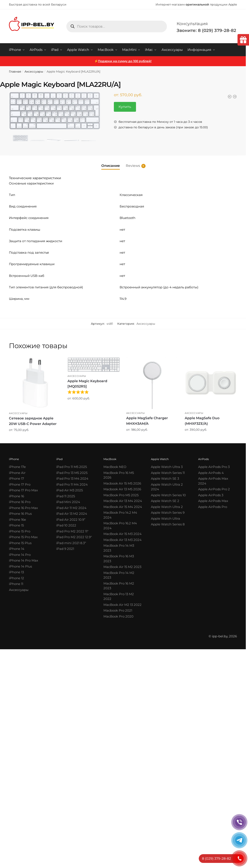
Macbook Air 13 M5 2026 (122, 489)
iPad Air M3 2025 (69, 490)
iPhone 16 (16, 496)
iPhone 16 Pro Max (23, 508)
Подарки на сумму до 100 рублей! (125, 61)
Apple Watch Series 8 (168, 524)
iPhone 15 (16, 525)
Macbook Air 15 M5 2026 (122, 483)
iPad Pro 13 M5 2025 (72, 473)
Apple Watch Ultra (165, 518)
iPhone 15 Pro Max (23, 537)
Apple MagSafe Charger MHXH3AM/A (147, 421)
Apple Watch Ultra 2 (167, 507)
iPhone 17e (17, 467)
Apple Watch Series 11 (168, 473)
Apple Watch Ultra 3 (167, 467)
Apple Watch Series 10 (168, 495)
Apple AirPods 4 (211, 473)
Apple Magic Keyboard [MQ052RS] (87, 384)
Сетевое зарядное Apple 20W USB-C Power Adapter (33, 421)
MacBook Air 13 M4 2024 (123, 501)
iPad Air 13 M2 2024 (72, 514)
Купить (125, 107)
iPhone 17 (16, 478)
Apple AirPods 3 (211, 495)
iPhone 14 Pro (20, 555)
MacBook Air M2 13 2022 (122, 605)
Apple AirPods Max (213, 501)
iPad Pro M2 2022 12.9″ (74, 537)
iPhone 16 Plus (20, 514)
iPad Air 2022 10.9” (71, 520)
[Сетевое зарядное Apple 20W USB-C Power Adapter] (35, 383)
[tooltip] (243, 40)
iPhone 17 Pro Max (23, 490)
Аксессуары (34, 71)
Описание (111, 166)
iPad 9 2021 (65, 549)
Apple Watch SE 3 (165, 478)
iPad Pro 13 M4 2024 (72, 478)
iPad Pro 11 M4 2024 (72, 484)
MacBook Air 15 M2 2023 (122, 567)
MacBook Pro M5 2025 (121, 495)
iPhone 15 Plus (20, 543)
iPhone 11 (16, 584)
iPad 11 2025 (66, 496)
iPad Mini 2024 (68, 502)
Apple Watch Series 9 (168, 513)
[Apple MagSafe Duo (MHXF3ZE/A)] (211, 383)
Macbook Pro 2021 (118, 610)
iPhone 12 (16, 578)
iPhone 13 (16, 572)
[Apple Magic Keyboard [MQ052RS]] (94, 364)
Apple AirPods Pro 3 (214, 467)
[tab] (111, 162)
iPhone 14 (17, 549)
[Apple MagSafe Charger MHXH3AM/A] (152, 383)
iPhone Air (17, 473)
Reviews (133, 166)
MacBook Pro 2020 (118, 616)
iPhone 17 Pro (20, 484)
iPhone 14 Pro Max (24, 560)
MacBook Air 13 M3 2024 (122, 540)
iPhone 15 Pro (20, 531)
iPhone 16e (17, 520)
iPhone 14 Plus (20, 566)
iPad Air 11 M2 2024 (71, 508)
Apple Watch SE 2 (165, 501)
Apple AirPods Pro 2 (214, 489)
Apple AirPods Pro (213, 507)
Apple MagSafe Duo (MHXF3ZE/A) (202, 421)
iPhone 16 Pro (20, 502)
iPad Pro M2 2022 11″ (72, 531)
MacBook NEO (115, 467)
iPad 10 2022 (66, 525)
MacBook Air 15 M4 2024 (123, 507)
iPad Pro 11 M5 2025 (72, 467)
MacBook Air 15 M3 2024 (122, 534)
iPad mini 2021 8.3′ (71, 543)
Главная (15, 71)
